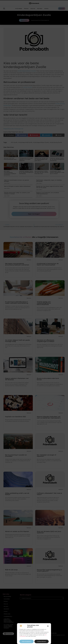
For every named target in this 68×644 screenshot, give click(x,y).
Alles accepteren (26, 642)
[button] (48, 626)
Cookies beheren (42, 642)
